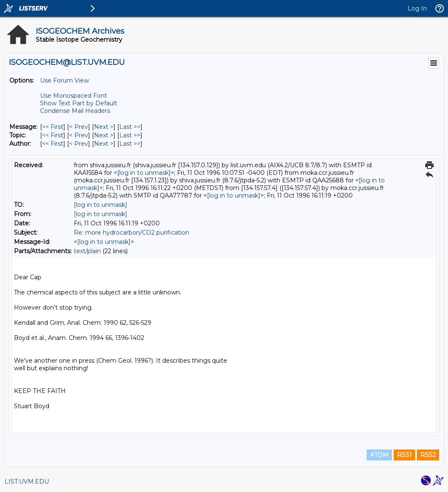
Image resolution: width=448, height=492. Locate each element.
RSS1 (404, 455)
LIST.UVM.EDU (27, 481)
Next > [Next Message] (104, 127)
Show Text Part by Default (79, 103)
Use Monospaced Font (74, 96)
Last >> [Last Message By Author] (130, 144)
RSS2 (428, 455)
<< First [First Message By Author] (53, 144)
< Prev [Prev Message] (79, 127)
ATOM (379, 455)
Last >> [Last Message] (130, 127)
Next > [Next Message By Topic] (104, 135)
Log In (417, 8)
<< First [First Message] (53, 127)
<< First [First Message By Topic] (53, 135)
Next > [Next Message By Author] (104, 144)
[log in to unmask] (144, 173)
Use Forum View (64, 80)
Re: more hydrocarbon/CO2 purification (131, 233)
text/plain (87, 251)
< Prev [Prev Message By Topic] (79, 135)
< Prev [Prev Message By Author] (79, 144)
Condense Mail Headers (75, 111)
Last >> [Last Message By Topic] (130, 135)
